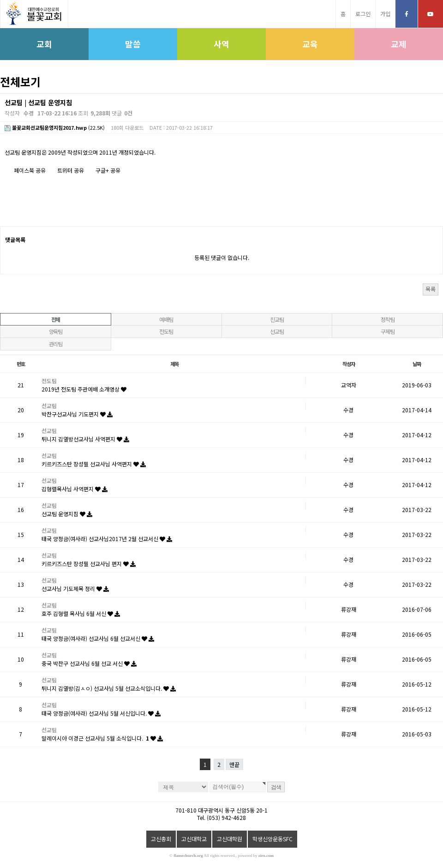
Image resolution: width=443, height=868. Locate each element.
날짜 (417, 364)
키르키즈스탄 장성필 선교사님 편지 (89, 564)
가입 (385, 14)
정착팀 (387, 319)
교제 (399, 44)
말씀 (133, 44)
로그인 (363, 14)
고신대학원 (230, 839)
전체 (56, 319)
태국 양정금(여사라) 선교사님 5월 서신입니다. (101, 713)
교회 (44, 44)
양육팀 (56, 331)
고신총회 (161, 839)
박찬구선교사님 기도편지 (77, 414)
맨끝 (234, 764)
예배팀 (166, 319)
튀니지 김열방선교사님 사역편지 (85, 439)
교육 (310, 44)
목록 (431, 289)
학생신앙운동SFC (272, 839)
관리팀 (56, 344)
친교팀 (277, 319)
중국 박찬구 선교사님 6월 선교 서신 (89, 663)
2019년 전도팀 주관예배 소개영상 (84, 389)
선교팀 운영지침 (67, 514)
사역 (221, 44)
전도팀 (166, 331)
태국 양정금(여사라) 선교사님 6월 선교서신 (98, 638)
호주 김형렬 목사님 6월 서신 (81, 613)
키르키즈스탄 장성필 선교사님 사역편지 (94, 464)
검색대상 (0, 93)
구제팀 (387, 331)
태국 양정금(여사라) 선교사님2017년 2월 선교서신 (107, 539)
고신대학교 (194, 839)
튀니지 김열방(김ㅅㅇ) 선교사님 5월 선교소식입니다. (109, 688)
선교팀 (277, 331)
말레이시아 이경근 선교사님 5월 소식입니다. (102, 738)
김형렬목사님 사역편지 (75, 489)
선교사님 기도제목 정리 (75, 588)
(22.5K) (55, 128)
